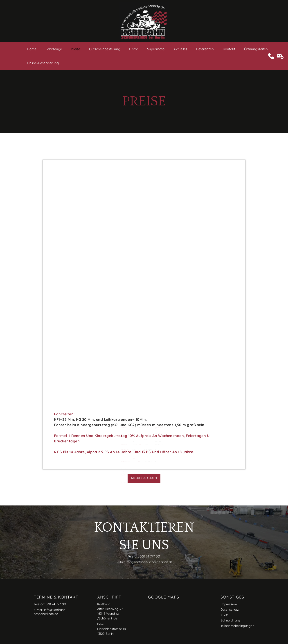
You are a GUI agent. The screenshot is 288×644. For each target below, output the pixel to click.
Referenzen (205, 49)
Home (32, 49)
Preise (75, 49)
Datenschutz (230, 610)
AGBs (224, 615)
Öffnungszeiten (256, 49)
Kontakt (229, 49)
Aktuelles (180, 49)
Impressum (229, 604)
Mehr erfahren (144, 478)
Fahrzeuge (54, 49)
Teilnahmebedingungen (237, 626)
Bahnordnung (230, 620)
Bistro (134, 49)
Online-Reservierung (43, 63)
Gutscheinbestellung (105, 49)
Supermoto (156, 49)
